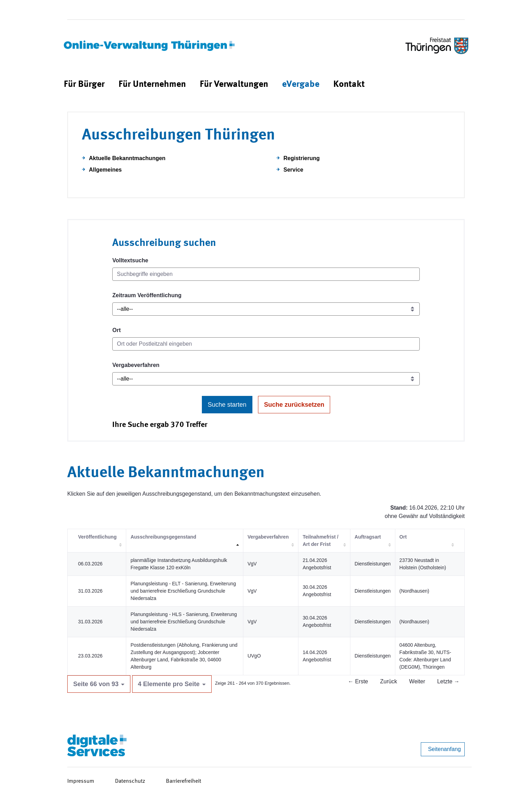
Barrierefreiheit (184, 781)
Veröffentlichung (97, 537)
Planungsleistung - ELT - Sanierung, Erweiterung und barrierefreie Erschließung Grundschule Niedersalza (183, 591)
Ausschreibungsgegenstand (163, 537)
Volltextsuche (130, 260)
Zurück (389, 681)
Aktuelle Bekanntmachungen (127, 158)
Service (293, 170)
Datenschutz (130, 781)
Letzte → (448, 681)
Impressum (81, 781)
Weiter (417, 681)
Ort (116, 330)
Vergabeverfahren (136, 365)
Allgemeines (105, 170)
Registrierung (302, 158)
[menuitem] (84, 85)
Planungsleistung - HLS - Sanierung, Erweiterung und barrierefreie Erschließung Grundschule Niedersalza (184, 622)
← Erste (358, 681)
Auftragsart (368, 537)
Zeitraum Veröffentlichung (147, 295)
